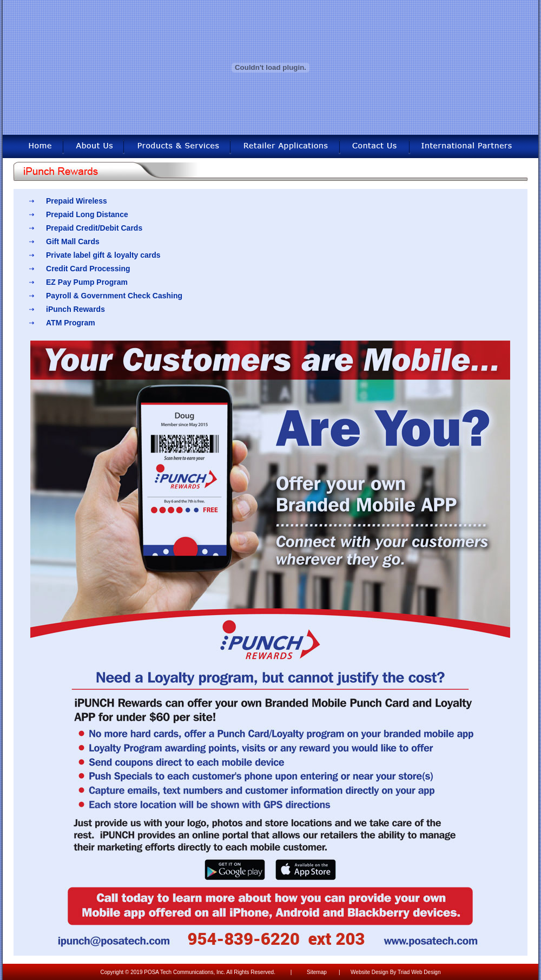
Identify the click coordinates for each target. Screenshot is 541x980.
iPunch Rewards (75, 309)
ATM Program (71, 323)
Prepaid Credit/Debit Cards (94, 228)
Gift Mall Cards (73, 241)
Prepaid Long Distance (87, 214)
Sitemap (317, 972)
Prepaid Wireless (77, 201)
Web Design (426, 972)
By (393, 972)
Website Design (370, 972)
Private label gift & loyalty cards (103, 255)
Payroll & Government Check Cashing (114, 296)
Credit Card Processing (88, 269)
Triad (404, 972)
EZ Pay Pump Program (87, 282)
